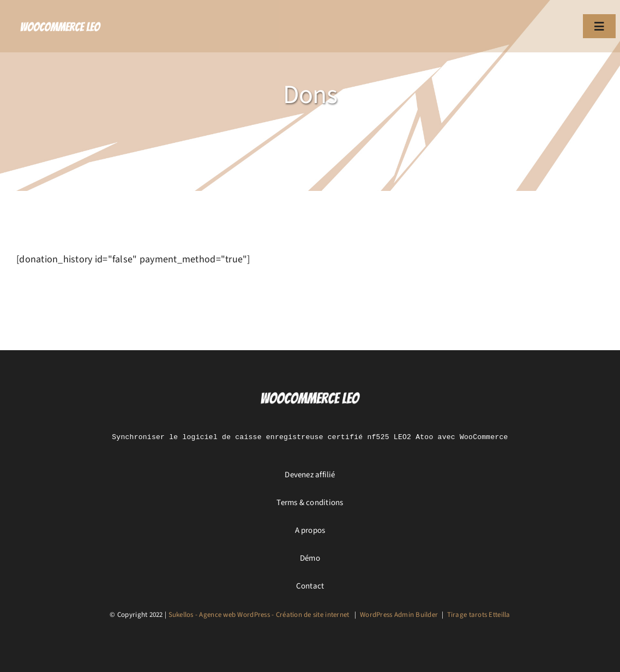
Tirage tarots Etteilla (479, 615)
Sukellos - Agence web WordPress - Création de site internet (259, 615)
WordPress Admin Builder (399, 615)
